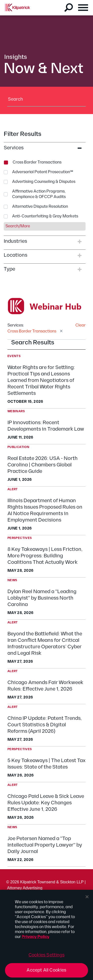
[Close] (87, 897)
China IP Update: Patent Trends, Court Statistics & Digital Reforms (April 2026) (45, 725)
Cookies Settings (46, 955)
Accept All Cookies (46, 970)
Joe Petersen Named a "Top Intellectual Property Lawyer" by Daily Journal (45, 845)
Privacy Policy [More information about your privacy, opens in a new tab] (36, 937)
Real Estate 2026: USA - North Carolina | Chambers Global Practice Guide (43, 465)
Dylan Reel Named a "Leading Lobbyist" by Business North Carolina (42, 598)
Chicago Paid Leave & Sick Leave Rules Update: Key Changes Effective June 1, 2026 (46, 803)
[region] (46, 935)
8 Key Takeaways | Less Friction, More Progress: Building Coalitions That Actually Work (45, 556)
